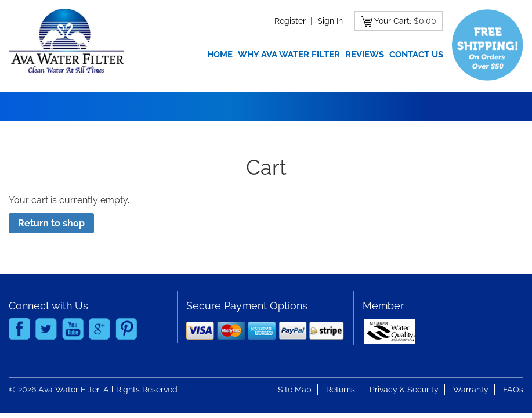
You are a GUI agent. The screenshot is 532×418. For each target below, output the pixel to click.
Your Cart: (393, 21)
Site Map (295, 390)
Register (290, 21)
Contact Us (416, 55)
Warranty (471, 390)
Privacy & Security (404, 390)
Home (220, 55)
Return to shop (51, 223)
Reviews (365, 55)
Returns (341, 390)
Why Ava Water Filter (289, 55)
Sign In (330, 21)
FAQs (513, 390)
